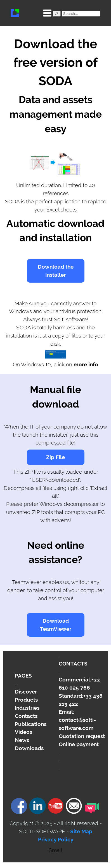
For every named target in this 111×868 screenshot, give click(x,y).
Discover (26, 692)
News (22, 740)
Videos (23, 732)
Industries (27, 708)
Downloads (29, 748)
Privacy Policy (56, 839)
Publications (31, 724)
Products (26, 700)
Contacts (26, 716)
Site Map (81, 831)
